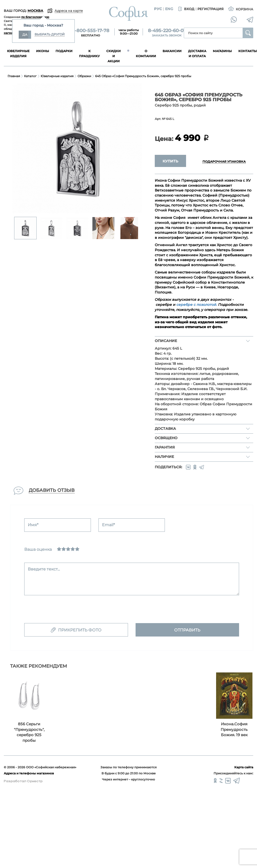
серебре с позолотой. (197, 305)
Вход (186, 9)
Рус (158, 9)
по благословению (35, 17)
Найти (248, 33)
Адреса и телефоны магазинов (29, 773)
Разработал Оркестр (23, 781)
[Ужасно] (59, 549)
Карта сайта (244, 767)
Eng (169, 9)
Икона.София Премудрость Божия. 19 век (234, 729)
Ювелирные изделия (57, 76)
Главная (14, 76)
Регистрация (211, 9)
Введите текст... (44, 569)
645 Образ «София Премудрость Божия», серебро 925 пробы (143, 76)
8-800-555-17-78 (91, 31)
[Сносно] (64, 549)
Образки (84, 76)
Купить (170, 161)
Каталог (30, 76)
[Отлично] (77, 549)
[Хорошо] (73, 549)
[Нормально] (68, 549)
